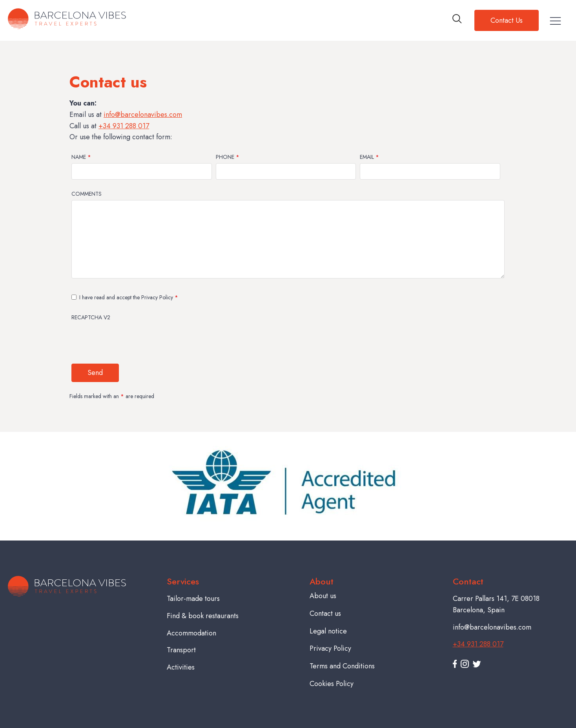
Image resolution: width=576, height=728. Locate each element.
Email (369, 157)
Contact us (325, 613)
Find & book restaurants (203, 616)
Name (81, 157)
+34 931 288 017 (124, 126)
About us (323, 596)
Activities (181, 667)
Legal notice (328, 631)
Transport (181, 650)
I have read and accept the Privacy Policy (129, 297)
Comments (87, 194)
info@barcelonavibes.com (143, 115)
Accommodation (191, 633)
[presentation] (131, 339)
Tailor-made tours (193, 599)
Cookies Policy (332, 684)
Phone (228, 157)
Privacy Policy (330, 648)
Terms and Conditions (342, 666)
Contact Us (507, 20)
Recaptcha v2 (91, 317)
